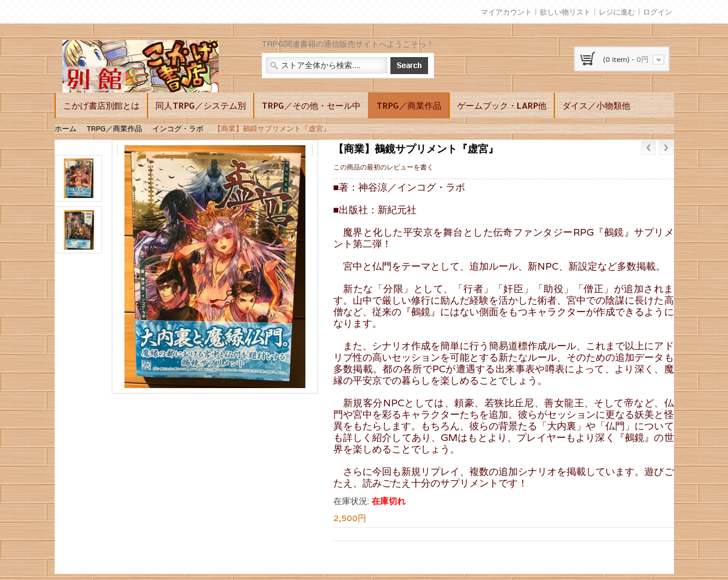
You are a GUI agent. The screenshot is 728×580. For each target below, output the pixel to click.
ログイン (658, 12)
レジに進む (617, 12)
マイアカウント (506, 12)
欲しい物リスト (565, 12)
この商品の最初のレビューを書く (383, 167)
